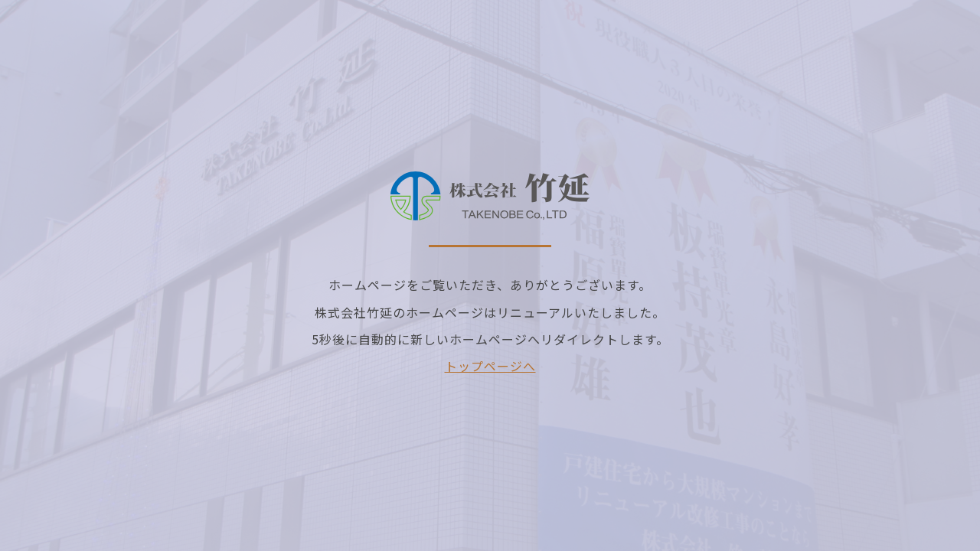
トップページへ (490, 366)
